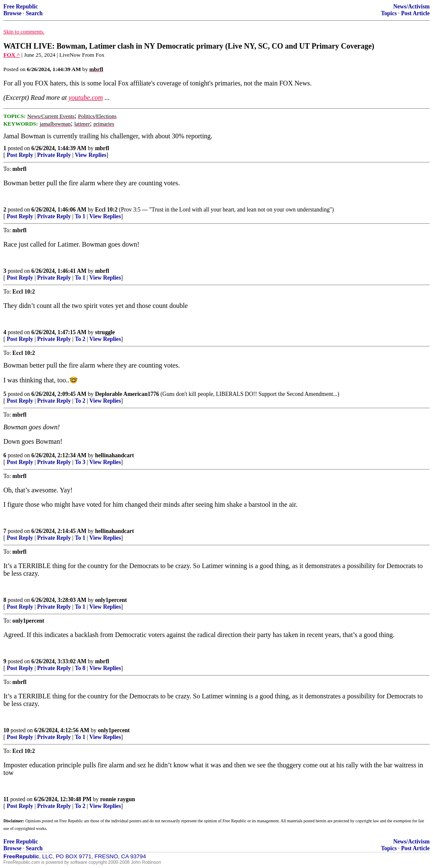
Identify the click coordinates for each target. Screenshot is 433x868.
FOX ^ (12, 55)
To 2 (80, 339)
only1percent (111, 600)
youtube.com (86, 98)
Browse (12, 13)
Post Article (415, 13)
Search (34, 13)
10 (6, 730)
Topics (389, 13)
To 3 (80, 462)
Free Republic (21, 7)
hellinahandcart (115, 455)
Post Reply (20, 155)
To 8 (80, 668)
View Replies (91, 155)
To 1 (80, 216)
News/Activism (411, 7)
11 (6, 799)
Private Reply (54, 155)
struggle (105, 332)
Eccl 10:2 (106, 210)
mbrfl (102, 148)
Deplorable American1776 (127, 394)
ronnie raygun (118, 799)
